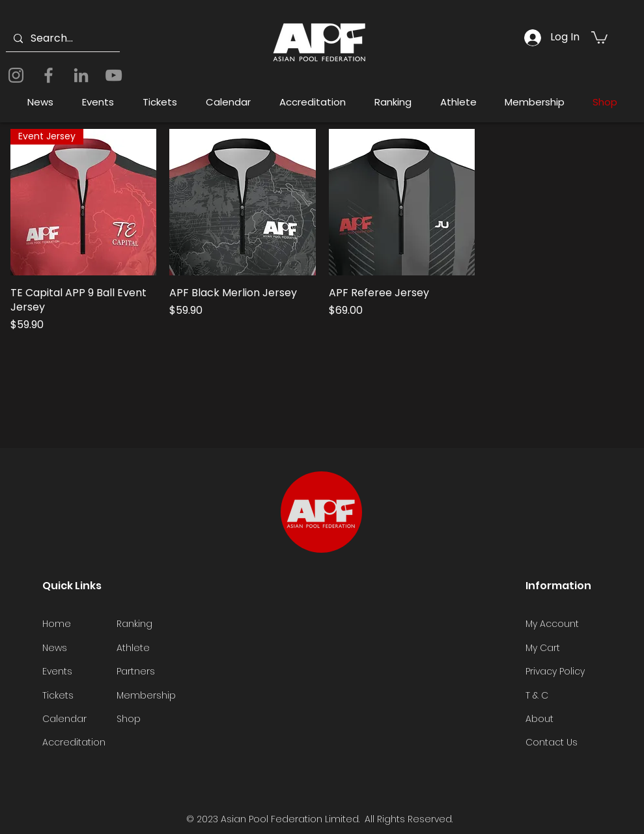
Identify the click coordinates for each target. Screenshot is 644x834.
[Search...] (62, 39)
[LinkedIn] (81, 75)
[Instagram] (16, 75)
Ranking (134, 624)
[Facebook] (49, 75)
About (539, 719)
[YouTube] (114, 75)
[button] (599, 37)
